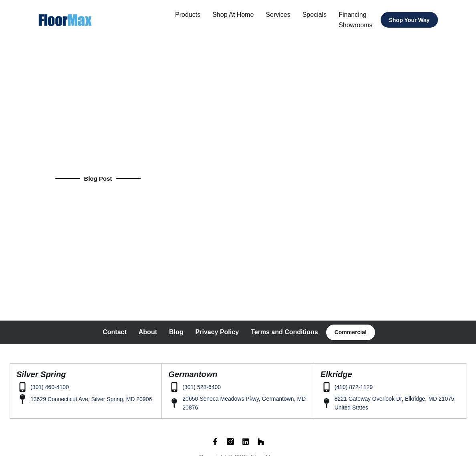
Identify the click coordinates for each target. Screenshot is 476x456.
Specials (317, 15)
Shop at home (235, 15)
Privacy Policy (217, 332)
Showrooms (358, 25)
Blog (176, 332)
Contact (115, 332)
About (148, 332)
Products (190, 15)
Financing (355, 15)
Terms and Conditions (284, 332)
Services (280, 15)
